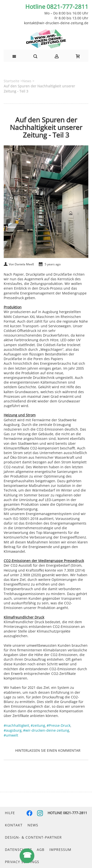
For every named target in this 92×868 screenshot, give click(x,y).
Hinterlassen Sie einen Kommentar (48, 750)
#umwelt (11, 735)
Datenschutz (18, 850)
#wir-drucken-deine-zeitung (46, 730)
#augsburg (13, 730)
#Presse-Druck (59, 725)
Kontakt (14, 825)
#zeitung (38, 725)
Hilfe (10, 813)
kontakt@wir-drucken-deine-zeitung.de (56, 23)
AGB (41, 850)
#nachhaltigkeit (16, 725)
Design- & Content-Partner (33, 837)
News (33, 825)
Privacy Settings (22, 862)
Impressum (60, 850)
